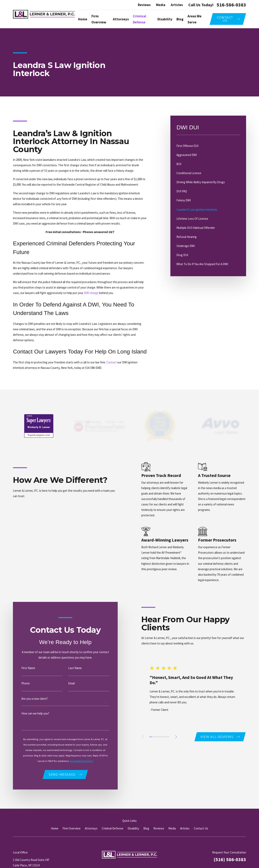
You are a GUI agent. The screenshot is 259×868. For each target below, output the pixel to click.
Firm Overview (72, 828)
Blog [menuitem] (180, 19)
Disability (133, 828)
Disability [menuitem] (165, 19)
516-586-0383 (231, 5)
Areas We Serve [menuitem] (195, 19)
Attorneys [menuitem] (121, 19)
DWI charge (91, 293)
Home (55, 828)
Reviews (144, 5)
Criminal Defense (113, 828)
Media (161, 5)
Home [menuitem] (83, 19)
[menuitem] (208, 146)
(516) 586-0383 (230, 859)
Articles (177, 5)
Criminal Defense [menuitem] (139, 19)
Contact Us (201, 828)
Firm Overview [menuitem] (99, 19)
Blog (146, 828)
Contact (112, 362)
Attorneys (91, 828)
